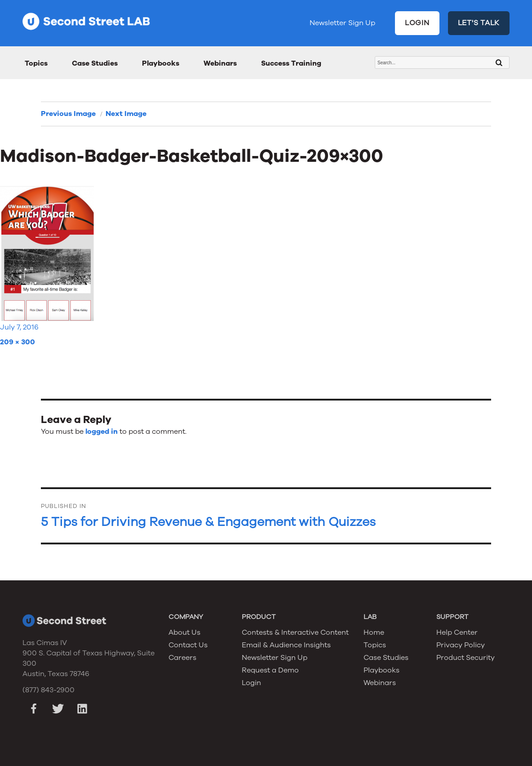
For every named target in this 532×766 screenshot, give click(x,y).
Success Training (291, 63)
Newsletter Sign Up (342, 23)
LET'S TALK (479, 23)
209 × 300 (18, 342)
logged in (102, 432)
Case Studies (95, 63)
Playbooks (161, 63)
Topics (36, 63)
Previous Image (68, 114)
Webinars (220, 63)
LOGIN (417, 23)
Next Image (126, 114)
